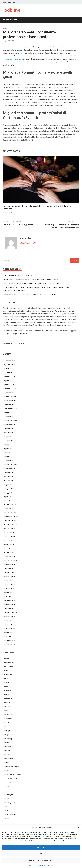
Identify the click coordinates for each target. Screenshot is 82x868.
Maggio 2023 (10, 413)
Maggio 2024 (10, 377)
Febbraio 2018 (10, 640)
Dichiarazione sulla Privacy (46, 865)
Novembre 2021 (11, 468)
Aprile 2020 (9, 544)
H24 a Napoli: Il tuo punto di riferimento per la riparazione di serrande (32, 279)
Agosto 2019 (9, 576)
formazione (9, 715)
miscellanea (9, 746)
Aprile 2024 (9, 381)
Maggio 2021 (10, 492)
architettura (9, 663)
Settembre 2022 (11, 433)
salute (7, 762)
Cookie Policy (32, 865)
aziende (7, 679)
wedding (8, 818)
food (6, 711)
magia (5, 28)
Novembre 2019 (11, 564)
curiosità (8, 691)
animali (7, 659)
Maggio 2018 (10, 628)
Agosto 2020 (9, 528)
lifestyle (7, 731)
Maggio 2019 (10, 588)
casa (6, 687)
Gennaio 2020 (10, 556)
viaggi (7, 806)
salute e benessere (11, 766)
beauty (7, 683)
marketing (8, 739)
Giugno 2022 (9, 441)
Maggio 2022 (10, 445)
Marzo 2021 (9, 500)
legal (6, 727)
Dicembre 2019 (10, 560)
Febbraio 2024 (10, 389)
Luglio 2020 (9, 532)
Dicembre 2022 (10, 421)
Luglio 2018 (9, 620)
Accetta (41, 847)
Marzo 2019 (9, 596)
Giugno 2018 (9, 624)
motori (7, 750)
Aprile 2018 (9, 632)
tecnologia (8, 794)
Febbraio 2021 (10, 504)
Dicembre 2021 (10, 464)
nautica (7, 754)
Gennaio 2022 (10, 460)
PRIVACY (23, 333)
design (7, 695)
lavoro (7, 723)
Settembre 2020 (11, 524)
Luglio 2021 (9, 484)
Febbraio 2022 (10, 456)
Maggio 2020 (10, 540)
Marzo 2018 (9, 636)
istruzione (8, 719)
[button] (78, 828)
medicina (8, 742)
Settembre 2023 (11, 409)
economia (8, 699)
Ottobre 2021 (10, 472)
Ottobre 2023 (10, 405)
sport (6, 790)
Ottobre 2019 (10, 568)
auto (6, 671)
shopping (8, 782)
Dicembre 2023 (10, 397)
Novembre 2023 (11, 401)
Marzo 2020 (9, 548)
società (7, 786)
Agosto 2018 (9, 616)
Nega (41, 854)
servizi (7, 770)
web (6, 810)
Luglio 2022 (9, 437)
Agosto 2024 (9, 365)
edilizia (7, 703)
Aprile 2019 (9, 592)
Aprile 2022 (9, 449)
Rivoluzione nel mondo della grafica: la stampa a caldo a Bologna (30, 294)
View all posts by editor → (30, 243)
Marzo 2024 (9, 385)
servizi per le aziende (12, 774)
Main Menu (11, 20)
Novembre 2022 (11, 425)
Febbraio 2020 (10, 552)
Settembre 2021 (11, 476)
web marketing (10, 814)
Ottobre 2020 (10, 520)
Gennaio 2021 (10, 508)
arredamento (9, 667)
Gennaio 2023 (10, 417)
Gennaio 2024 (10, 393)
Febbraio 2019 (10, 600)
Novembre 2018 (11, 604)
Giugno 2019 (9, 584)
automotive (9, 675)
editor (20, 41)
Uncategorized (10, 802)
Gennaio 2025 (10, 361)
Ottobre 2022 (10, 429)
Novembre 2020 (11, 516)
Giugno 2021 (9, 488)
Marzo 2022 (9, 452)
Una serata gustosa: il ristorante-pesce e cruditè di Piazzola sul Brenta (32, 283)
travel (6, 798)
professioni (9, 758)
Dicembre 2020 (10, 512)
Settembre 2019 (11, 572)
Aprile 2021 (9, 496)
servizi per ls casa (11, 778)
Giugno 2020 (9, 536)
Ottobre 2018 (10, 608)
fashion (7, 707)
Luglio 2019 (9, 580)
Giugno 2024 (9, 373)
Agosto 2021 (9, 480)
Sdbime (13, 10)
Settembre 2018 (11, 612)
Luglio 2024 (9, 369)
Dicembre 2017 (10, 644)
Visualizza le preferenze (41, 860)
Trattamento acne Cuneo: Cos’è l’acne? (19, 275)
